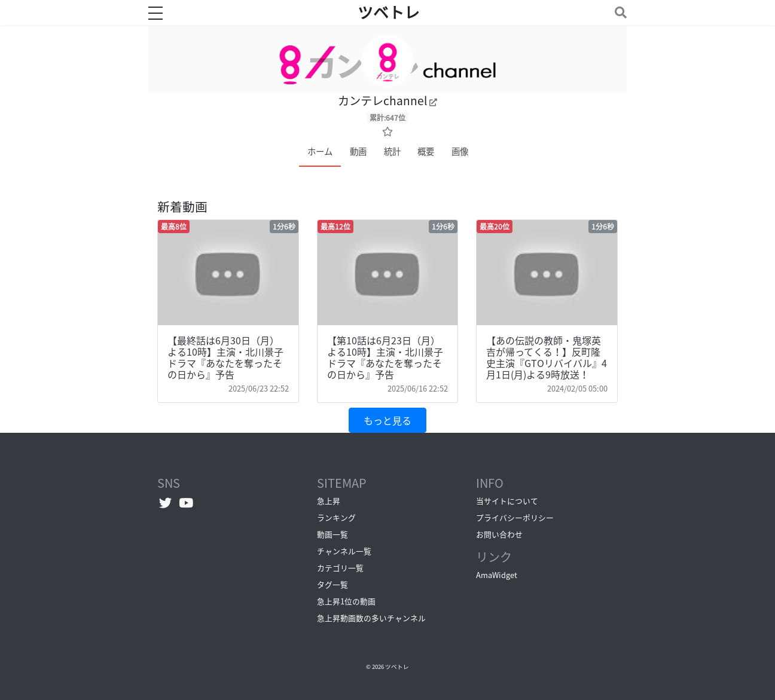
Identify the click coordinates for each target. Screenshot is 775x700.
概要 (426, 151)
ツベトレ (397, 667)
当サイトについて (507, 501)
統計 (392, 151)
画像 (460, 151)
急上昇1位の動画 (346, 601)
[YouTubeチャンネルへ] (186, 502)
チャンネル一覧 (344, 551)
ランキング (336, 517)
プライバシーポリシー (515, 517)
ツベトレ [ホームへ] (389, 13)
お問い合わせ (499, 534)
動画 (358, 151)
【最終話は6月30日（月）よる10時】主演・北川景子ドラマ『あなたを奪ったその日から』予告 (225, 357)
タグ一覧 (332, 584)
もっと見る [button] (388, 420)
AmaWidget (497, 575)
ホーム (320, 151)
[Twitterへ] (165, 502)
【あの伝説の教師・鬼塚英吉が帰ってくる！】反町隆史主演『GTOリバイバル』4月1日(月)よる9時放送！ (547, 357)
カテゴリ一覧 (340, 568)
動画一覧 (332, 534)
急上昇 (329, 501)
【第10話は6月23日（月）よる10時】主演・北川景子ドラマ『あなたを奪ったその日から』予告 (385, 357)
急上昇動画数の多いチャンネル (371, 618)
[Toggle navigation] (618, 12)
